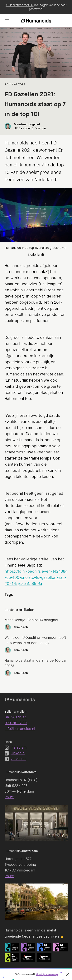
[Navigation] (7, 21)
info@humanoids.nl (20, 729)
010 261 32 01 (16, 717)
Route (9, 797)
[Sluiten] (68, 974)
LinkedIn (15, 753)
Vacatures (15, 759)
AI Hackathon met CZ (20, 5)
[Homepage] (36, 21)
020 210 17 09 (16, 723)
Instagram (16, 747)
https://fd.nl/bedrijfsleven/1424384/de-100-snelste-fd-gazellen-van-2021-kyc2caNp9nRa (36, 578)
